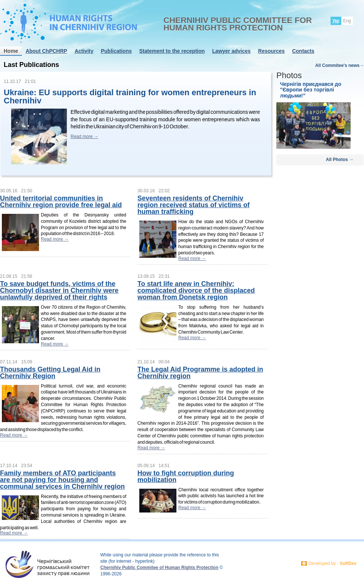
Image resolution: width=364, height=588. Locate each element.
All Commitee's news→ (339, 65)
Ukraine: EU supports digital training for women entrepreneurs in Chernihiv (130, 97)
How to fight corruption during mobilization (186, 476)
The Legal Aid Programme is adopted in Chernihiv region (200, 373)
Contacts (303, 51)
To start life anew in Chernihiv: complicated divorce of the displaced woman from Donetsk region (196, 290)
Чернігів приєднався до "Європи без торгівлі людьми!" (311, 90)
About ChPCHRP (46, 51)
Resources (272, 51)
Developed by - (333, 563)
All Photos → (340, 160)
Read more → (84, 136)
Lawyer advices (231, 51)
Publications (116, 51)
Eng (347, 21)
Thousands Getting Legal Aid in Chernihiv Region (50, 373)
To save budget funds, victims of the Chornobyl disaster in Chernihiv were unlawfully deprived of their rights (59, 290)
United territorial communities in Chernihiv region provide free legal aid (61, 202)
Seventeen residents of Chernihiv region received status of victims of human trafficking (194, 205)
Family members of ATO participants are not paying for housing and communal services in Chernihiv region (62, 480)
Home (11, 51)
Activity (84, 51)
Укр (336, 21)
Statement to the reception (172, 51)
